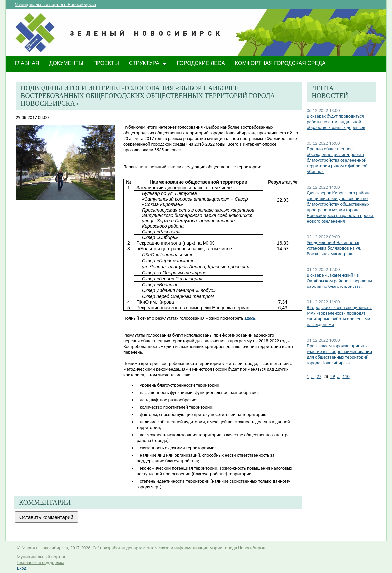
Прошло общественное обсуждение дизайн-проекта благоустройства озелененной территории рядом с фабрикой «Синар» (337, 160)
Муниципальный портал (41, 557)
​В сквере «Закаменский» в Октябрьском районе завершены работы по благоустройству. (339, 281)
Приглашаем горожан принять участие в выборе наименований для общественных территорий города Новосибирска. (339, 354)
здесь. (250, 318)
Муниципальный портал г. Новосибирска (55, 4)
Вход (22, 568)
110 (346, 377)
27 (319, 377)
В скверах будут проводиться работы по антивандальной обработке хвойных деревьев (336, 122)
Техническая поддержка (40, 563)
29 (333, 377)
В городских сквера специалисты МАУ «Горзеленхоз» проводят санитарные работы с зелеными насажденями (339, 316)
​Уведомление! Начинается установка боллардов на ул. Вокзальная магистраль (334, 248)
